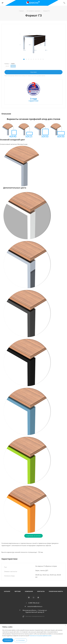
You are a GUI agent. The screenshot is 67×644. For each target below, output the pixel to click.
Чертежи (18, 591)
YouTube (34, 597)
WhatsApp (38, 597)
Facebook (29, 597)
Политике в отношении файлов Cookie (40, 636)
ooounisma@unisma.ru (35, 606)
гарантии (33, 100)
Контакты (41, 591)
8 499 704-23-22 (34, 603)
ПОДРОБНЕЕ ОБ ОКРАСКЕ (33, 536)
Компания (29, 591)
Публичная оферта (56, 591)
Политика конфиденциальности (35, 616)
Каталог (7, 591)
